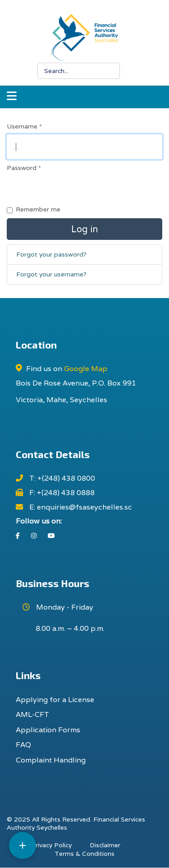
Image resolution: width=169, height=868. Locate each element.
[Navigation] (12, 97)
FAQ (23, 745)
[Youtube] (51, 536)
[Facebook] (18, 536)
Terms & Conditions (84, 854)
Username (24, 126)
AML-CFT (32, 714)
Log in (84, 229)
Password (24, 168)
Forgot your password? (51, 254)
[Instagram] (34, 536)
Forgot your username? (51, 274)
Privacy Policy (51, 845)
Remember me (38, 209)
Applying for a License (55, 700)
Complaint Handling (51, 760)
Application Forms (48, 730)
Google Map (86, 369)
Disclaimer (105, 845)
